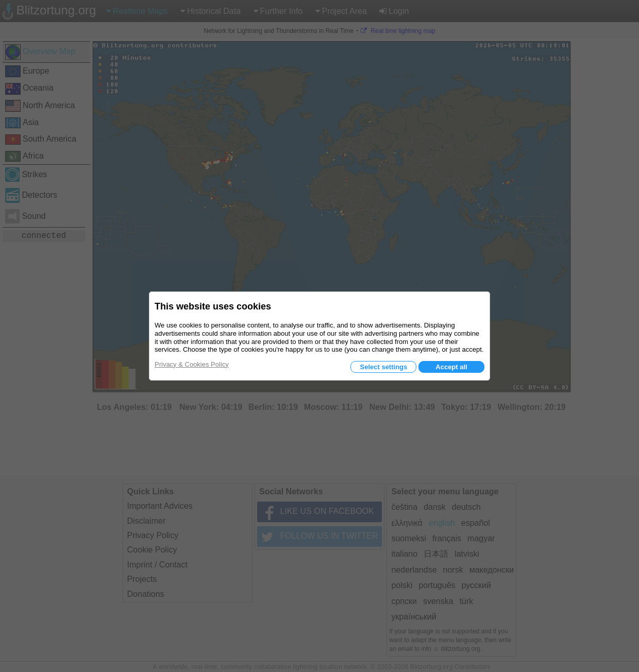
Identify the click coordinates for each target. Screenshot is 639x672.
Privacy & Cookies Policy (192, 364)
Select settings (383, 367)
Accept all (451, 367)
